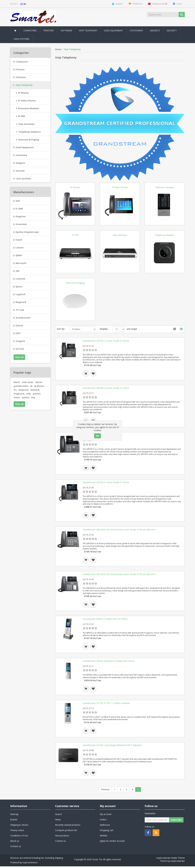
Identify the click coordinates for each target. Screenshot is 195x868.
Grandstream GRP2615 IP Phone (99, 436)
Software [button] (66, 30)
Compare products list (66, 832)
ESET (18, 333)
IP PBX (22, 116)
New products (62, 837)
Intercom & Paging (29, 140)
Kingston (21, 216)
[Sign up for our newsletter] (157, 822)
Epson (19, 287)
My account (106, 816)
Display (104, 329)
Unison (19, 325)
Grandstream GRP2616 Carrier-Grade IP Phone (106, 483)
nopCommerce (30, 864)
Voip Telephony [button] (88, 30)
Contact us (16, 848)
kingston (24, 390)
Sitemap (14, 816)
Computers (22, 62)
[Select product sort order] (83, 329)
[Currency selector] (14, 4)
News (58, 821)
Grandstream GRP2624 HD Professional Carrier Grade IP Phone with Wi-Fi (119, 530)
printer (37, 394)
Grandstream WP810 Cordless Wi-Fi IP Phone (105, 620)
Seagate (20, 341)
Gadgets (20, 163)
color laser (28, 382)
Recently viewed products (68, 827)
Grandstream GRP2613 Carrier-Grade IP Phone (106, 341)
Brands (14, 821)
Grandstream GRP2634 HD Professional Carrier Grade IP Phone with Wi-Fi (119, 575)
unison (26, 397)
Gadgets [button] (155, 30)
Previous (105, 791)
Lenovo (20, 248)
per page (132, 329)
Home (58, 49)
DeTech (20, 349)
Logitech (21, 294)
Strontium (21, 224)
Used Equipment (113, 30)
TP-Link (20, 310)
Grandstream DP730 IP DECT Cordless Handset (106, 705)
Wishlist (104, 837)
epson (39, 382)
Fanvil (19, 240)
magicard (19, 394)
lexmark (35, 390)
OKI (17, 271)
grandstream (21, 386)
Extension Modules (29, 108)
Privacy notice (17, 832)
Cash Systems (23, 179)
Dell (18, 201)
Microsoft (21, 263)
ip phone (39, 386)
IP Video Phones (27, 101)
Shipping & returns (19, 827)
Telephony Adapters (29, 132)
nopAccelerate (178, 863)
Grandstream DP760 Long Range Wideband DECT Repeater (112, 747)
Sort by (61, 329)
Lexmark (20, 279)
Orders (103, 821)
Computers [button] (30, 30)
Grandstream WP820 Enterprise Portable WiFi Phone (109, 662)
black (17, 382)
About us (15, 843)
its (15, 390)
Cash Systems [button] (21, 39)
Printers (20, 69)
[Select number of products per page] (119, 329)
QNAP (19, 255)
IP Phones (24, 93)
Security (172, 30)
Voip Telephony (24, 85)
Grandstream (23, 318)
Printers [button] (49, 30)
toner (17, 397)
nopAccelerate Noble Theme (171, 860)
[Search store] (163, 15)
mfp (29, 394)
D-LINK (19, 209)
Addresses (105, 827)
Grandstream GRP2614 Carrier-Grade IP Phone (106, 388)
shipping (59, 860)
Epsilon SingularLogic (27, 232)
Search (58, 816)
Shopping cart (107, 832)
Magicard (21, 302)
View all (19, 357)
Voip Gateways (26, 124)
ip (32, 386)
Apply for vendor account (112, 843)
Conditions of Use (19, 837)
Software (21, 77)
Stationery (136, 30)
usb (33, 397)
